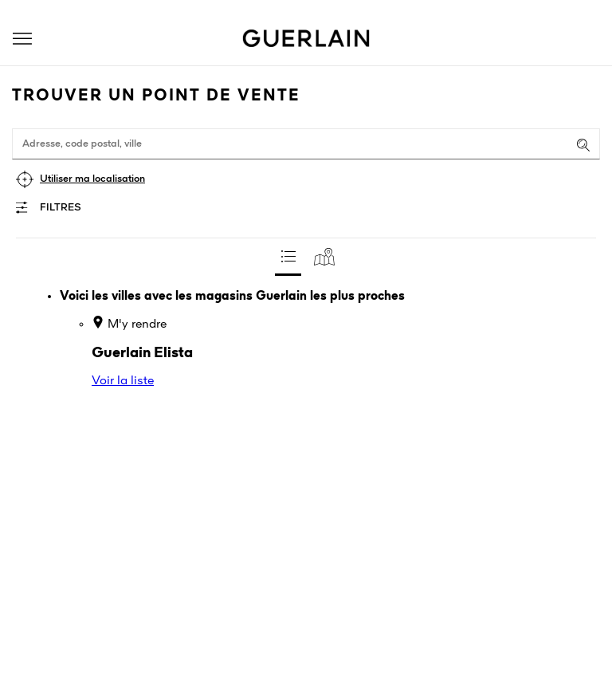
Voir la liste (123, 381)
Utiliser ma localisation (92, 179)
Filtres (61, 208)
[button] (22, 39)
